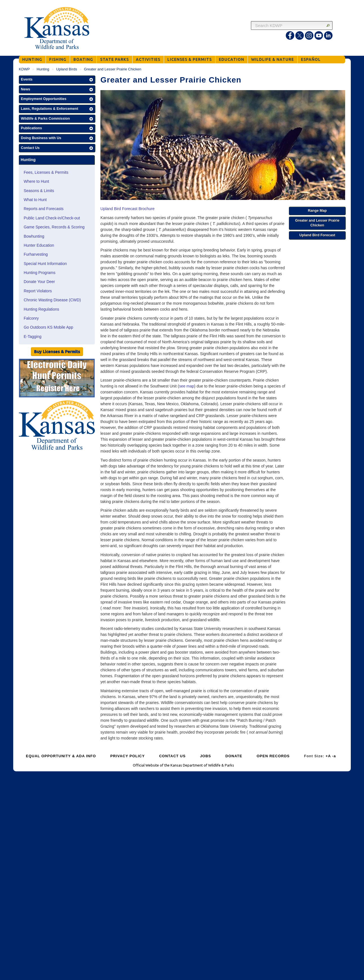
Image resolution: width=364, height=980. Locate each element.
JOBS (205, 756)
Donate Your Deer (39, 282)
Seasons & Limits (39, 191)
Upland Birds (67, 69)
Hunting (43, 69)
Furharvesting (36, 254)
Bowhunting (34, 236)
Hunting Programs (40, 273)
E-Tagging (32, 337)
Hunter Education (39, 245)
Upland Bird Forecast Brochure (127, 209)
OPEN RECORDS (273, 756)
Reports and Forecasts (44, 209)
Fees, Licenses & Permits (46, 172)
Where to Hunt (36, 181)
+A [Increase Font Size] (328, 756)
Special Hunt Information (45, 264)
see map (187, 386)
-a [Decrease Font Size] (334, 756)
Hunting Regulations (41, 309)
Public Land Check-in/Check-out (52, 218)
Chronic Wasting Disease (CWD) (52, 300)
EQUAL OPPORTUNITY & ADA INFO (61, 756)
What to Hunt (35, 200)
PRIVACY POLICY (128, 756)
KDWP (24, 69)
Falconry (31, 318)
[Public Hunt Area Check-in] (57, 379)
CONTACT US (172, 756)
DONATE (234, 756)
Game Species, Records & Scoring (54, 227)
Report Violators (38, 291)
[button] (57, 80)
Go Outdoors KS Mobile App (48, 327)
